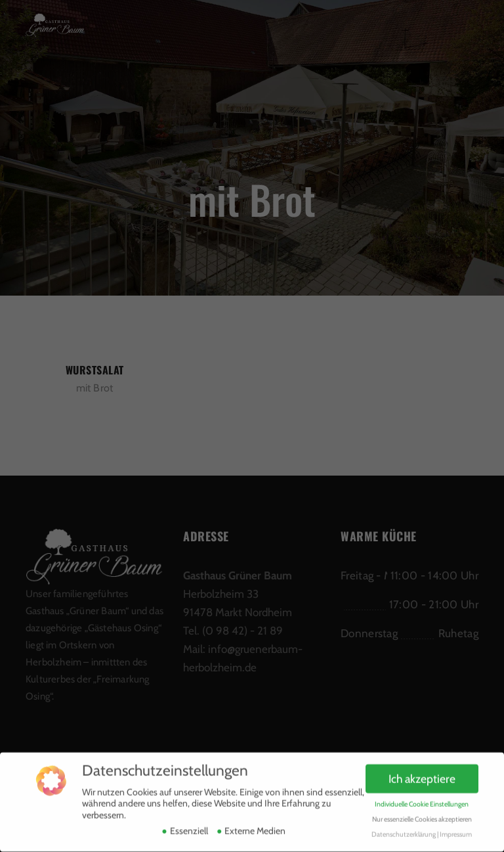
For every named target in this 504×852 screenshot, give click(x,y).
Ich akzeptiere (422, 773)
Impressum (456, 829)
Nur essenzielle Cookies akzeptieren (422, 814)
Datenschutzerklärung (404, 829)
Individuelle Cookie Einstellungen (422, 798)
